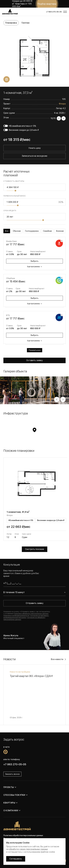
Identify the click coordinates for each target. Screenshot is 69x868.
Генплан (26, 23)
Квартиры (9, 803)
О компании (11, 811)
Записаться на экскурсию (35, 156)
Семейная (47, 231)
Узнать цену (35, 148)
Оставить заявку (34, 360)
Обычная (17, 231)
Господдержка (32, 231)
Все (7, 231)
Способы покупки (14, 795)
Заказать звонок (12, 774)
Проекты (9, 787)
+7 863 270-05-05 (54, 12)
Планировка (11, 23)
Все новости (57, 659)
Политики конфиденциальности (16, 616)
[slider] (15, 191)
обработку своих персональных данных (28, 849)
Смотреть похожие (35, 549)
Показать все (35, 350)
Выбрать (35, 261)
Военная (60, 231)
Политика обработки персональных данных (23, 835)
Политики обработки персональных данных (31, 614)
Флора (62, 104)
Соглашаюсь (16, 859)
